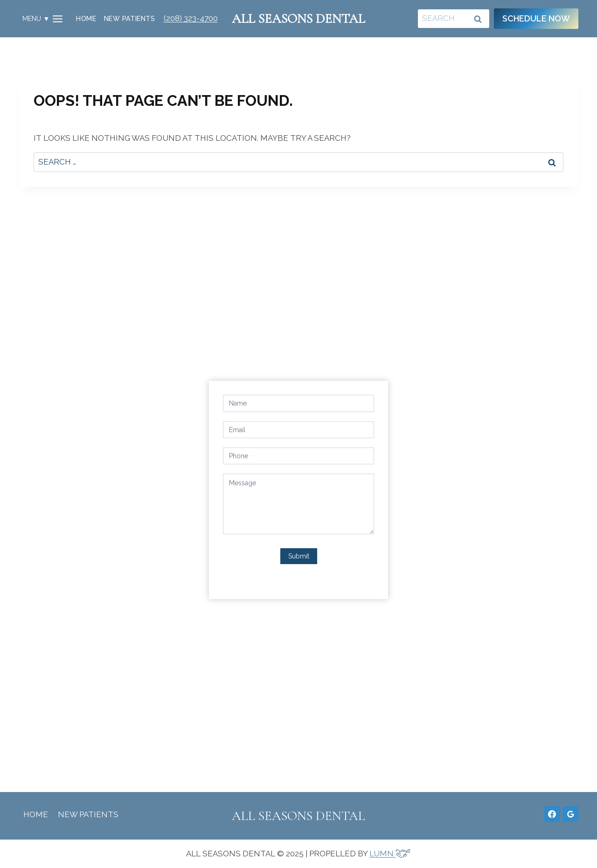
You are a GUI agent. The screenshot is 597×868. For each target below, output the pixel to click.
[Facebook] (552, 814)
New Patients (129, 19)
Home (86, 19)
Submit (299, 556)
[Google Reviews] (570, 814)
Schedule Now (536, 18)
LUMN (390, 854)
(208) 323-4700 (191, 18)
